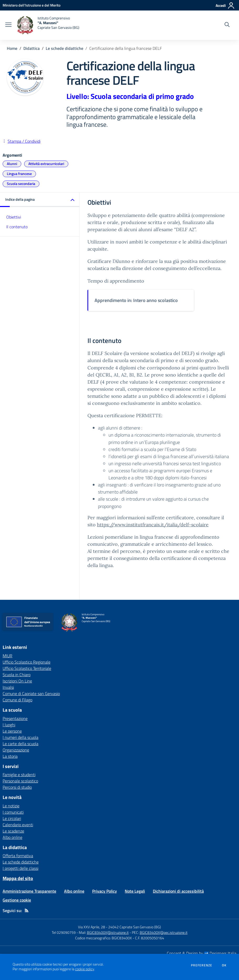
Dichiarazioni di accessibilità (178, 891)
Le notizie (11, 806)
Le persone (12, 731)
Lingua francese (19, 174)
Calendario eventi (18, 825)
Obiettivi (14, 217)
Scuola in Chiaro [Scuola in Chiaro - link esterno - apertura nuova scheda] (17, 675)
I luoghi (9, 725)
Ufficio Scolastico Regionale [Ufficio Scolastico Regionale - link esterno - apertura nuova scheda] (27, 662)
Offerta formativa (18, 856)
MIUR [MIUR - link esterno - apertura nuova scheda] (7, 656)
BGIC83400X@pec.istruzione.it (164, 932)
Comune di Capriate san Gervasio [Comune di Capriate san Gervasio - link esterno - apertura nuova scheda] (31, 693)
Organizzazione (16, 750)
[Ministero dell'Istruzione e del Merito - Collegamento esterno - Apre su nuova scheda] (32, 5)
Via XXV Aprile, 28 (92, 927)
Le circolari (12, 818)
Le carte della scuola (20, 744)
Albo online (12, 837)
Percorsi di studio (17, 787)
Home (12, 48)
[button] (40, 200)
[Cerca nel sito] (227, 25)
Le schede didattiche (64, 48)
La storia (10, 756)
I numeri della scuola (20, 737)
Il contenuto (17, 227)
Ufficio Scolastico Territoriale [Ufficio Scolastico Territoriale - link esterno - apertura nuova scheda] (27, 668)
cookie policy (85, 969)
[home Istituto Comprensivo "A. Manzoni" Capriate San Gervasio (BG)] (48, 25)
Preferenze (202, 965)
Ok (224, 965)
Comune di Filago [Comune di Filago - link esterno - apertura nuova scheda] (17, 700)
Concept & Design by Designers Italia (202, 953)
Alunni (12, 164)
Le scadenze (13, 831)
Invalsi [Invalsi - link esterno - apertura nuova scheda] (8, 687)
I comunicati (13, 812)
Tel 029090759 (64, 932)
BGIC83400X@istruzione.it (108, 932)
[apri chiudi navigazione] (8, 25)
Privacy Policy (105, 891)
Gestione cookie (17, 900)
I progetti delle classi (20, 868)
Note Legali (135, 891)
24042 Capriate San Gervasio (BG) (135, 927)
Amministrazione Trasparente (29, 891)
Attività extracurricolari (46, 164)
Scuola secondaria (21, 184)
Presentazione (15, 718)
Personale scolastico (20, 781)
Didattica (32, 48)
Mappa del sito (18, 878)
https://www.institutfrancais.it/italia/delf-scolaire (153, 525)
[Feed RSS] (27, 910)
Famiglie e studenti (19, 775)
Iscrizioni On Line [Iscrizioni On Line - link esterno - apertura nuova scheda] (17, 681)
